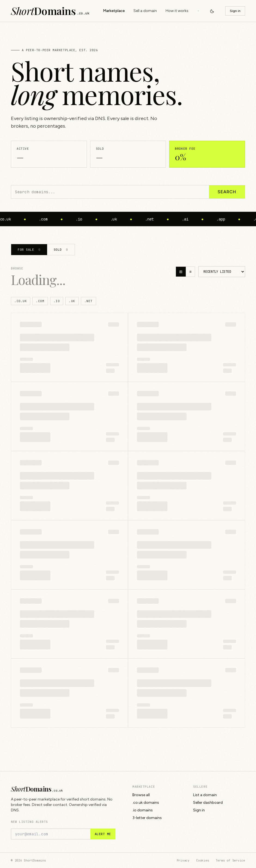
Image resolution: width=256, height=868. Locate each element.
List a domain (205, 795)
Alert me (103, 834)
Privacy (183, 860)
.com (40, 301)
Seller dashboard (208, 803)
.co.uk (21, 301)
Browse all (141, 795)
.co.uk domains (146, 803)
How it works (177, 11)
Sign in (235, 11)
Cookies (202, 860)
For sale (29, 250)
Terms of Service (230, 860)
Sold (61, 250)
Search (227, 192)
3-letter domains (147, 818)
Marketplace (114, 11)
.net (89, 301)
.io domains (143, 810)
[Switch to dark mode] (212, 11)
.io (57, 301)
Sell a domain (145, 11)
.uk (72, 301)
